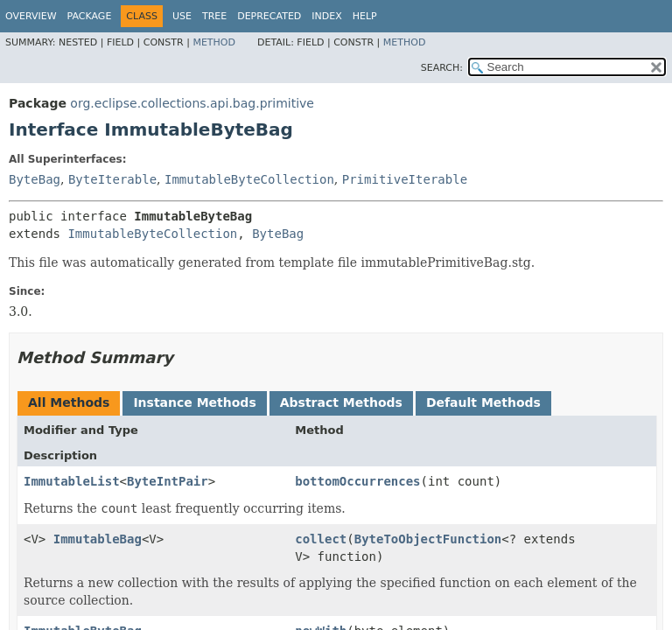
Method (214, 42)
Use (182, 16)
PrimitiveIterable (405, 179)
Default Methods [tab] (483, 402)
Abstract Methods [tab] (341, 402)
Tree (214, 16)
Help (365, 16)
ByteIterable (112, 179)
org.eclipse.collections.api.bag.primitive (192, 103)
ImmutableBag (98, 539)
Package (90, 16)
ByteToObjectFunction (428, 539)
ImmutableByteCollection (249, 179)
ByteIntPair (168, 481)
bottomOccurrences (357, 481)
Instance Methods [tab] (194, 402)
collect (321, 539)
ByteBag (35, 179)
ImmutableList (72, 481)
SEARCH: (442, 68)
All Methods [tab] (69, 402)
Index (326, 16)
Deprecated (269, 16)
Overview (31, 16)
